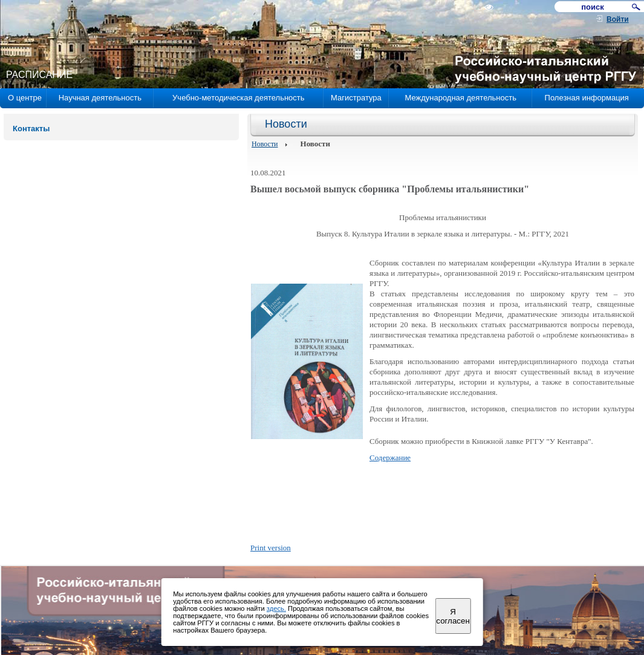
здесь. (276, 608)
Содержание (390, 458)
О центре (25, 98)
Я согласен (453, 616)
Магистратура (356, 98)
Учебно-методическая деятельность (238, 98)
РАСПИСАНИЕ (39, 75)
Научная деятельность (100, 98)
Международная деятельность (460, 98)
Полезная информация (587, 98)
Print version (271, 548)
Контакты (31, 129)
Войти (618, 19)
